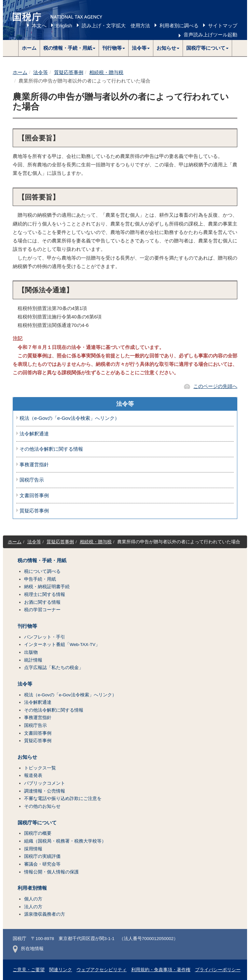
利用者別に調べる (179, 26)
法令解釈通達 (34, 434)
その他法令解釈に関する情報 (51, 449)
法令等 (41, 72)
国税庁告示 (32, 480)
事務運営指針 (34, 465)
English (64, 26)
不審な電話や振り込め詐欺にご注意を (63, 799)
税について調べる (42, 571)
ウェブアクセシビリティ (102, 970)
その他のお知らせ (42, 806)
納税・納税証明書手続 (47, 587)
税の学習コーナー (42, 610)
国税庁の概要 (38, 833)
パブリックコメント (45, 783)
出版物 (31, 652)
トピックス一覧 (40, 768)
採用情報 (33, 849)
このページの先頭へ (215, 386)
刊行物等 (27, 626)
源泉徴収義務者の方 (45, 914)
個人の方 (33, 899)
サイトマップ (223, 26)
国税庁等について (37, 823)
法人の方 (33, 907)
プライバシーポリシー (218, 970)
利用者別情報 (32, 888)
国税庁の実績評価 (42, 856)
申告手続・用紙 (40, 579)
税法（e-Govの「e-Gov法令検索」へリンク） (69, 418)
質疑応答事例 (69, 72)
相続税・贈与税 (106, 72)
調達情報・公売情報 (45, 791)
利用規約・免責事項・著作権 (161, 970)
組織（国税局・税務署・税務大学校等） (65, 841)
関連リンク (61, 970)
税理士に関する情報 (45, 594)
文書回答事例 (34, 496)
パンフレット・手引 (45, 637)
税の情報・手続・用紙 (42, 561)
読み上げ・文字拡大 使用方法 (116, 26)
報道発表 (33, 775)
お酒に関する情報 (42, 602)
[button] (69, 48)
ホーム (29, 48)
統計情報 (33, 660)
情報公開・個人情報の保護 (51, 872)
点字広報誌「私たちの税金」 (54, 668)
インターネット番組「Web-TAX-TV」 (62, 645)
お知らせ (27, 757)
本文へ (39, 26)
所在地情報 (28, 949)
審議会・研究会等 (42, 864)
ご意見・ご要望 (29, 970)
